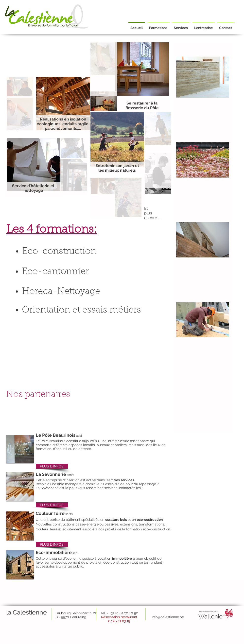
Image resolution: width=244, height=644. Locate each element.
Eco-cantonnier (55, 272)
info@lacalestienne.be (172, 641)
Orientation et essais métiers (81, 310)
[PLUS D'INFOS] (52, 466)
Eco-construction (59, 252)
